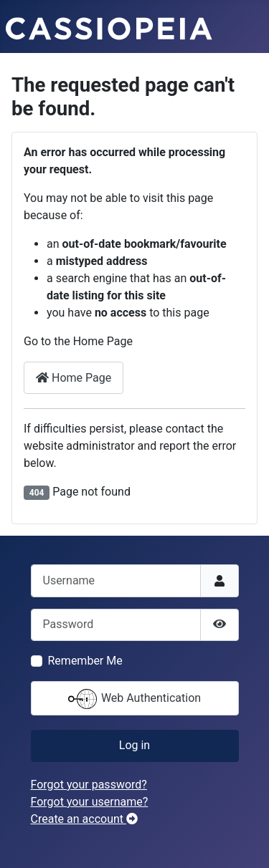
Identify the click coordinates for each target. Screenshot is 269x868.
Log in (134, 745)
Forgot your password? (89, 785)
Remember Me (85, 661)
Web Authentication (134, 699)
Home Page (74, 378)
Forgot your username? (90, 802)
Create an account (85, 819)
